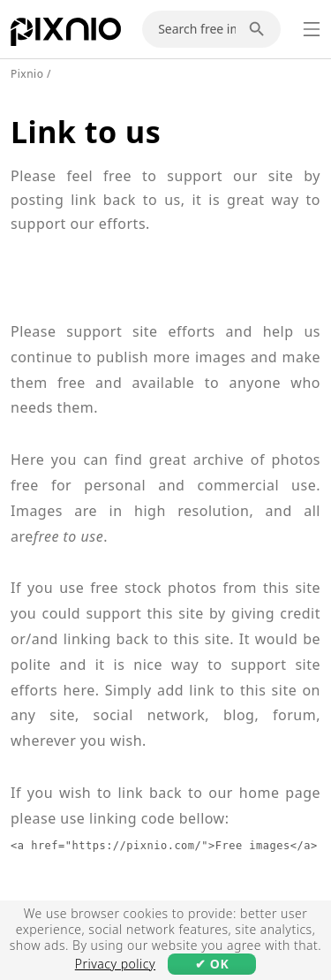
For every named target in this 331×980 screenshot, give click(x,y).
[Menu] (312, 29)
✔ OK (212, 964)
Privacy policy (115, 964)
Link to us (86, 132)
